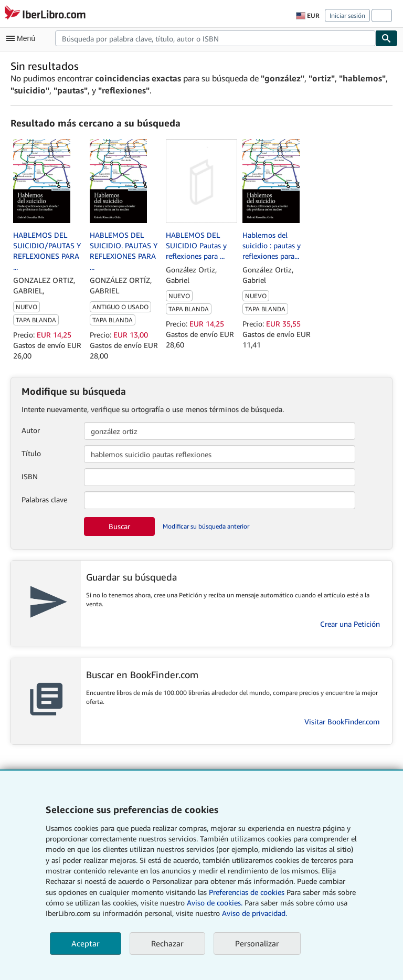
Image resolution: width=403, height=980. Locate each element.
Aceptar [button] (86, 943)
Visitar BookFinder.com (342, 721)
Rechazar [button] (167, 943)
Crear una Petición (350, 624)
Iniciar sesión (347, 15)
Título (31, 453)
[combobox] (215, 38)
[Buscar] (387, 38)
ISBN (30, 476)
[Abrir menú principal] (23, 38)
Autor (31, 430)
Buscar (119, 526)
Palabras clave (44, 499)
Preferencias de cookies (247, 892)
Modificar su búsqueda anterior (206, 526)
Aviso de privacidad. (254, 913)
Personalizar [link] (257, 943)
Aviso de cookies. (215, 903)
